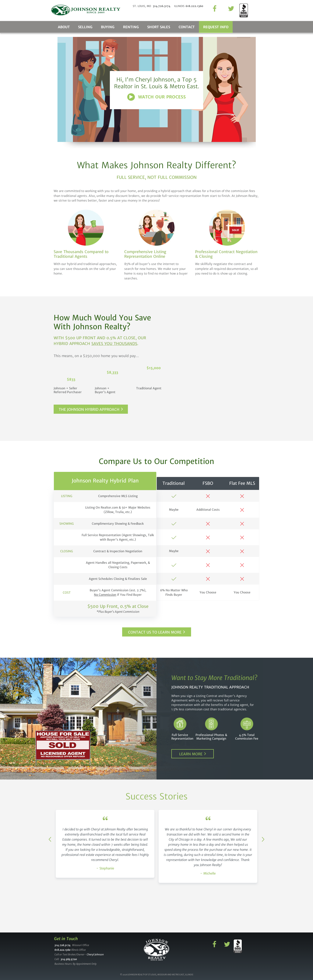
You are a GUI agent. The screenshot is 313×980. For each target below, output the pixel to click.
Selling (85, 27)
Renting (131, 27)
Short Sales (159, 27)
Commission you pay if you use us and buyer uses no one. (227, 405)
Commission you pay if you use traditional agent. (227, 370)
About (64, 27)
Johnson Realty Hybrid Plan (105, 481)
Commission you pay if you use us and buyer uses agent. (227, 387)
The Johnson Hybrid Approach (89, 409)
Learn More (191, 754)
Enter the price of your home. (227, 353)
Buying (108, 27)
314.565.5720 (69, 959)
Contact (187, 27)
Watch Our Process (162, 97)
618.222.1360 (62, 950)
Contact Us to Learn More (155, 632)
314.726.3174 (63, 945)
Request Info (216, 27)
